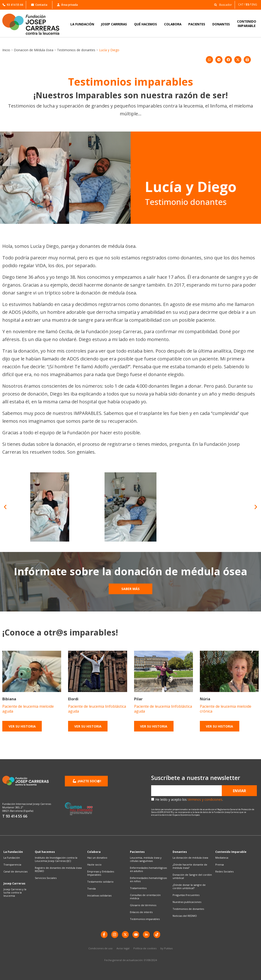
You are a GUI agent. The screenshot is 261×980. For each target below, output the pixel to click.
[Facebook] (104, 935)
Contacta (39, 5)
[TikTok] (157, 935)
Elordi (73, 699)
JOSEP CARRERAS (114, 24)
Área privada (67, 5)
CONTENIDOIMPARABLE (247, 24)
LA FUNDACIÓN (82, 24)
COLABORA (173, 24)
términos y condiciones (205, 799)
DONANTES (221, 24)
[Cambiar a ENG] (255, 4)
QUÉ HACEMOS (145, 24)
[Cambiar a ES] (249, 4)
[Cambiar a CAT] (242, 4)
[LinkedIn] (147, 935)
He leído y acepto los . (189, 799)
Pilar (138, 699)
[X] (125, 935)
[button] (222, 4)
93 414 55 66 (13, 5)
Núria (205, 699)
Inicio (6, 50)
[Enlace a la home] (34, 24)
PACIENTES (197, 24)
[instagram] (115, 935)
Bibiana (9, 699)
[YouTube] (136, 935)
